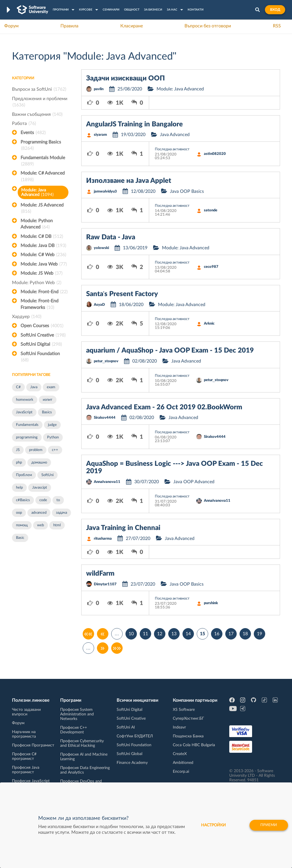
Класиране (132, 26)
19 (259, 634)
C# (18, 387)
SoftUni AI (126, 727)
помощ (22, 525)
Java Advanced (175, 135)
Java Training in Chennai (123, 528)
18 (245, 634)
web (40, 525)
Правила (69, 26)
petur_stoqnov (106, 361)
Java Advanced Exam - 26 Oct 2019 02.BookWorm (164, 407)
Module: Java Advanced (37, 192)
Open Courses (42, 326)
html (57, 525)
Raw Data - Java (111, 237)
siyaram (100, 135)
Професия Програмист (33, 745)
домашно (39, 463)
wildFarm (100, 574)
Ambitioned (183, 763)
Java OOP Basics (187, 191)
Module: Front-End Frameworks (39, 305)
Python (53, 437)
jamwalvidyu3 (105, 192)
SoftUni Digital (41, 344)
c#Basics (23, 500)
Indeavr (179, 727)
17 (231, 634)
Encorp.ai (181, 772)
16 (217, 634)
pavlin (99, 89)
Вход (275, 10)
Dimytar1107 (105, 584)
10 (131, 634)
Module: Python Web (37, 283)
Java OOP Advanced (194, 482)
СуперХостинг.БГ (188, 719)
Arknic (209, 324)
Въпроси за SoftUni (39, 89)
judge (52, 425)
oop (19, 513)
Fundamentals (27, 425)
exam (51, 387)
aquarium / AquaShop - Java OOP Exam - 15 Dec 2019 (170, 351)
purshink (211, 603)
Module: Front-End (44, 292)
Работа (24, 124)
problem (36, 450)
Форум (11, 26)
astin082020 (215, 154)
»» (117, 648)
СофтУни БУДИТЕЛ (135, 736)
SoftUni (47, 475)
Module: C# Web (43, 255)
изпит (48, 400)
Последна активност (172, 149)
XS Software (184, 710)
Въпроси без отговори (208, 26)
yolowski (101, 248)
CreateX (180, 754)
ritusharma (103, 539)
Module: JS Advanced (42, 209)
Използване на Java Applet (129, 181)
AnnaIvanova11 (107, 482)
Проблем (24, 475)
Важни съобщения (37, 114)
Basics (47, 412)
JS (18, 450)
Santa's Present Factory (122, 294)
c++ (55, 450)
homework (25, 400)
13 (174, 634)
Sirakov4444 (105, 418)
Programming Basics (41, 146)
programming (27, 437)
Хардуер (27, 317)
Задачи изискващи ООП (125, 78)
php (19, 463)
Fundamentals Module (43, 161)
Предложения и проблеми (40, 102)
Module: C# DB (42, 236)
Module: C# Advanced (43, 177)
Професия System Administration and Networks (77, 714)
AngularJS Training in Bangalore (134, 124)
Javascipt (40, 488)
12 (160, 634)
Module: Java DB (43, 246)
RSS (277, 26)
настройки (210, 825)
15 (202, 634)
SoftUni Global (129, 754)
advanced (39, 513)
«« (88, 634)
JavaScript (24, 412)
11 (145, 634)
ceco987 (211, 267)
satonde (211, 210)
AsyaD (99, 305)
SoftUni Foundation (40, 357)
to (58, 500)
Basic (20, 538)
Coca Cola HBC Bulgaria (194, 745)
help (19, 488)
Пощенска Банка (188, 736)
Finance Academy (132, 763)
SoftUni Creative (43, 335)
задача (61, 513)
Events (33, 133)
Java (34, 387)
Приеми (267, 825)
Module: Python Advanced (37, 224)
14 (188, 634)
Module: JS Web (41, 273)
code (43, 500)
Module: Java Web (44, 264)
